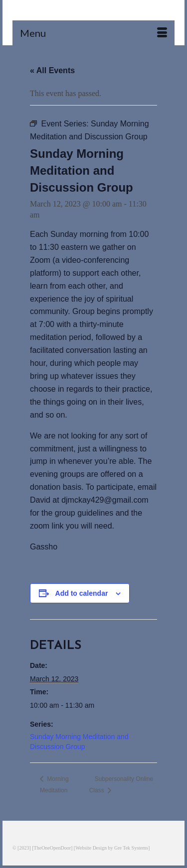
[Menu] (93, 33)
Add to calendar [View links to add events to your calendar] (82, 593)
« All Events (52, 70)
